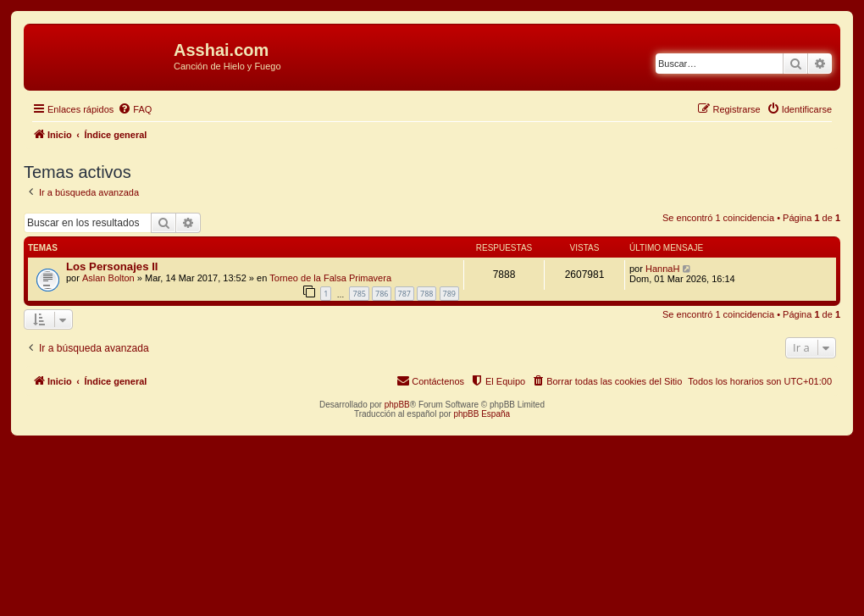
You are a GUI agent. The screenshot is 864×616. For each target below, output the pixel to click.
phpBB (397, 405)
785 (359, 294)
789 (449, 294)
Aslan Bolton (108, 278)
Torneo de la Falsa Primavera (330, 278)
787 (404, 294)
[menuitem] (135, 109)
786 (382, 294)
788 (426, 294)
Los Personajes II (112, 266)
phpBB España (482, 414)
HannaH (662, 269)
